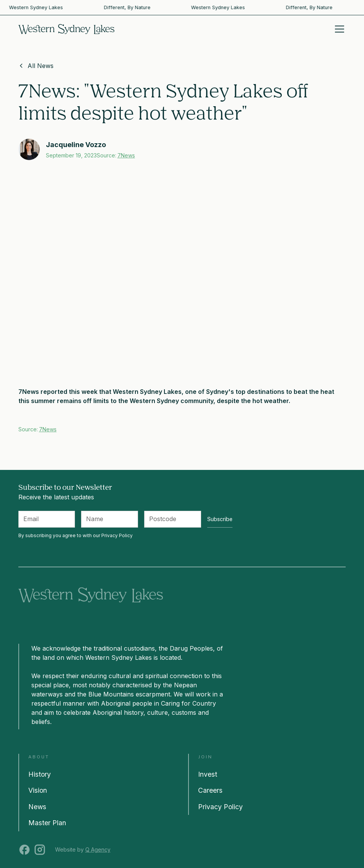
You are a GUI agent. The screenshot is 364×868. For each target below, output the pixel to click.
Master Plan (47, 823)
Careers (210, 790)
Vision (38, 790)
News (37, 807)
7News (126, 155)
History (40, 774)
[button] (338, 29)
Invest (208, 774)
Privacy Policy (220, 807)
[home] (66, 29)
